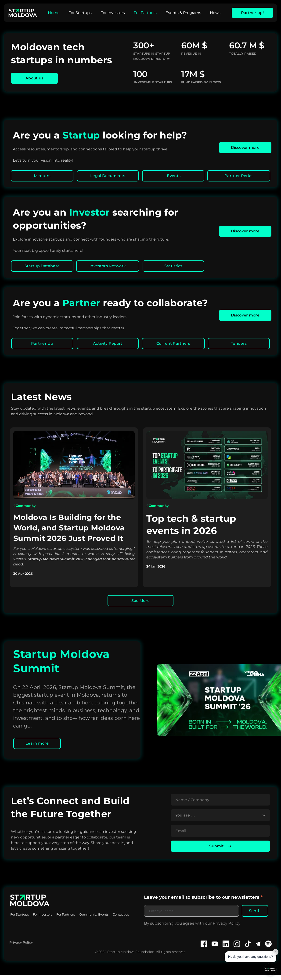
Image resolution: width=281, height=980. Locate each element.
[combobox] (220, 818)
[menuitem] (54, 13)
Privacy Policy (21, 948)
